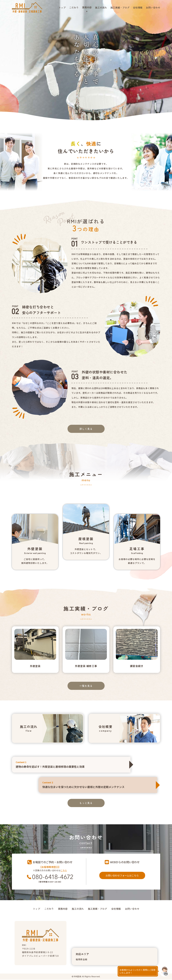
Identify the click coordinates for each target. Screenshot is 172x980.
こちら (64, 871)
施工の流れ (101, 7)
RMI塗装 (77, 977)
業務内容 (63, 909)
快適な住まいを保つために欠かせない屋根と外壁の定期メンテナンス (98, 785)
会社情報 (138, 7)
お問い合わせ (153, 7)
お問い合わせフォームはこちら (122, 876)
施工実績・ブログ (120, 7)
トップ (62, 7)
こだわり (74, 7)
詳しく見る (86, 429)
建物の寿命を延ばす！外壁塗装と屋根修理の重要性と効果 (71, 765)
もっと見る (86, 803)
